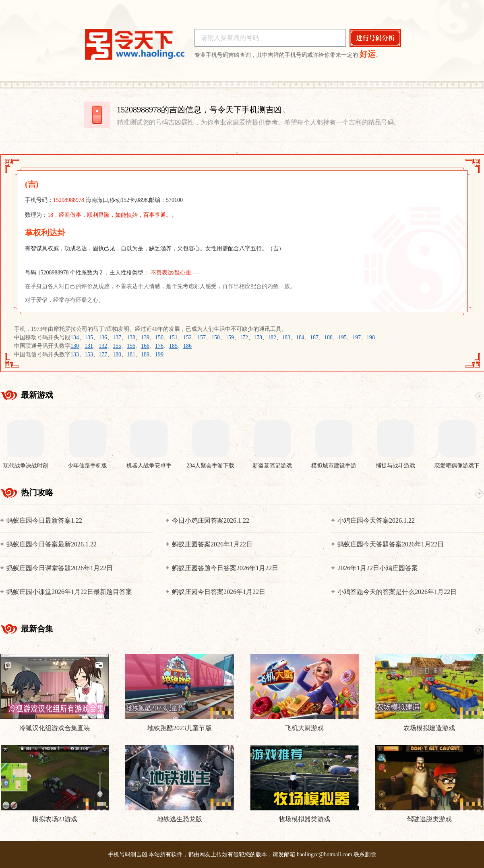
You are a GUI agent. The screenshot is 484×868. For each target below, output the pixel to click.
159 (230, 337)
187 (314, 337)
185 (173, 346)
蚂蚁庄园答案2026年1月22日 (212, 544)
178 (258, 337)
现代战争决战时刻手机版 (26, 466)
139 (145, 337)
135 (89, 337)
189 (145, 354)
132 (103, 346)
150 (159, 337)
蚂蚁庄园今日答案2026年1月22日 (219, 592)
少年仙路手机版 (87, 466)
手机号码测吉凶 (128, 855)
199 (159, 354)
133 (75, 354)
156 (131, 346)
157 (202, 337)
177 (103, 354)
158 (216, 337)
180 (117, 354)
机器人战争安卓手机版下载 (149, 466)
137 (117, 337)
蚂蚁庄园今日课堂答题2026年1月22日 (60, 568)
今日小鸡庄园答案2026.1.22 (211, 520)
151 (173, 337)
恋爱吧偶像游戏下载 (457, 466)
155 (117, 346)
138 (131, 337)
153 (89, 354)
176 (159, 346)
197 (357, 337)
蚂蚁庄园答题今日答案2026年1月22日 (225, 568)
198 (371, 337)
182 (272, 337)
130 (75, 346)
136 (103, 337)
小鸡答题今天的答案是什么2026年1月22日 (397, 592)
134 (75, 337)
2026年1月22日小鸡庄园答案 (378, 568)
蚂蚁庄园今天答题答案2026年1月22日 (391, 544)
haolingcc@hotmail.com (325, 855)
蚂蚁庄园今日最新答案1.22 (44, 520)
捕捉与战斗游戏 (395, 466)
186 (187, 346)
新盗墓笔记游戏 (272, 466)
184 (300, 337)
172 (244, 337)
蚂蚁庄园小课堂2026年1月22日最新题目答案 (69, 592)
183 (286, 337)
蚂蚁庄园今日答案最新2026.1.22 (52, 544)
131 (89, 346)
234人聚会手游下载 (210, 466)
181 (131, 354)
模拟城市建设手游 (334, 466)
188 (328, 337)
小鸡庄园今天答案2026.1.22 (376, 520)
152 (187, 337)
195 (342, 337)
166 (145, 346)
